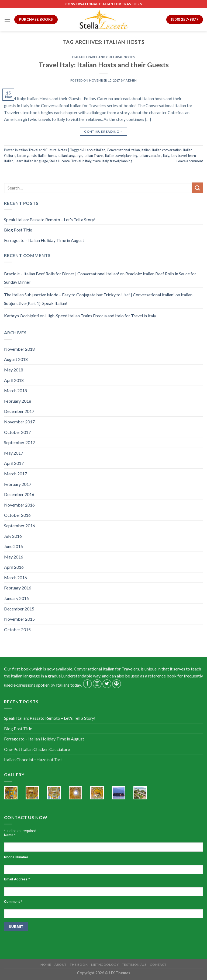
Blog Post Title (18, 230)
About (61, 965)
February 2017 (18, 484)
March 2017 (15, 474)
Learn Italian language (31, 161)
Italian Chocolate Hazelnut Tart (33, 759)
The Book (79, 965)
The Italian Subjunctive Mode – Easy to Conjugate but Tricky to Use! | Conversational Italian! (89, 295)
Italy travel (179, 156)
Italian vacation (150, 156)
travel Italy (101, 161)
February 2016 (18, 588)
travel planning (121, 161)
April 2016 (14, 567)
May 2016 (14, 557)
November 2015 (19, 619)
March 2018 (15, 390)
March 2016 (15, 577)
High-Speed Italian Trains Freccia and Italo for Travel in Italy (101, 316)
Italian (146, 150)
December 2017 (19, 411)
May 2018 (14, 370)
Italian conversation (167, 150)
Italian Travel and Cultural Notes (103, 57)
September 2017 (20, 442)
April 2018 (14, 380)
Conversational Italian (123, 150)
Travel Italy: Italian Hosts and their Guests (104, 65)
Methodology (105, 965)
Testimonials (134, 965)
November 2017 (19, 422)
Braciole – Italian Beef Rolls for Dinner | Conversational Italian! (62, 274)
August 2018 (16, 359)
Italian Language (70, 156)
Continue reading (103, 131)
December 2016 (19, 494)
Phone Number (16, 857)
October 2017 (17, 432)
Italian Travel (94, 156)
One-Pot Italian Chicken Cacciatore (37, 749)
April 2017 (14, 463)
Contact (158, 965)
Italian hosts (47, 156)
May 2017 (14, 453)
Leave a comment (190, 161)
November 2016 (19, 505)
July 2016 (13, 536)
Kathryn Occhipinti (22, 316)
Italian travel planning (121, 156)
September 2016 (20, 526)
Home (46, 965)
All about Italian (94, 150)
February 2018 (18, 401)
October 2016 (17, 515)
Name (10, 835)
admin (131, 80)
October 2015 (17, 629)
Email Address (17, 879)
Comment (13, 902)
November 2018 (19, 349)
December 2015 (19, 609)
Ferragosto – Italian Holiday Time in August (44, 240)
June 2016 (13, 546)
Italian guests (27, 156)
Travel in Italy (81, 161)
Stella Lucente (60, 161)
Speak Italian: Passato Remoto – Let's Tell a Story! (50, 219)
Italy (166, 156)
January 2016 (16, 598)
